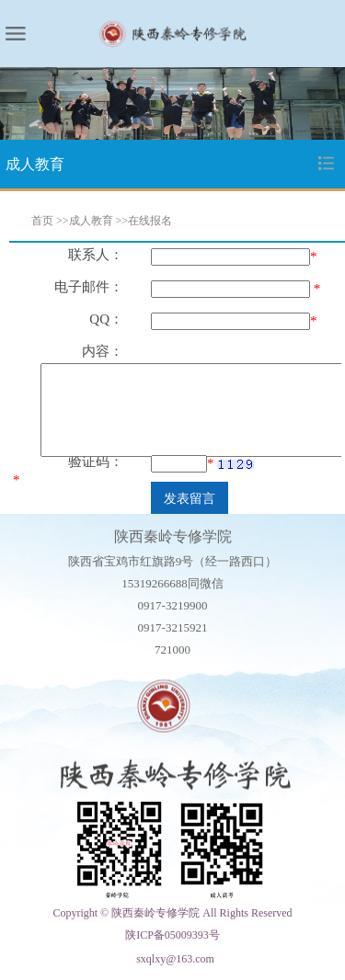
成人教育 (91, 221)
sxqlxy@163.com (175, 959)
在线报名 (150, 221)
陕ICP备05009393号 (172, 935)
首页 (42, 221)
